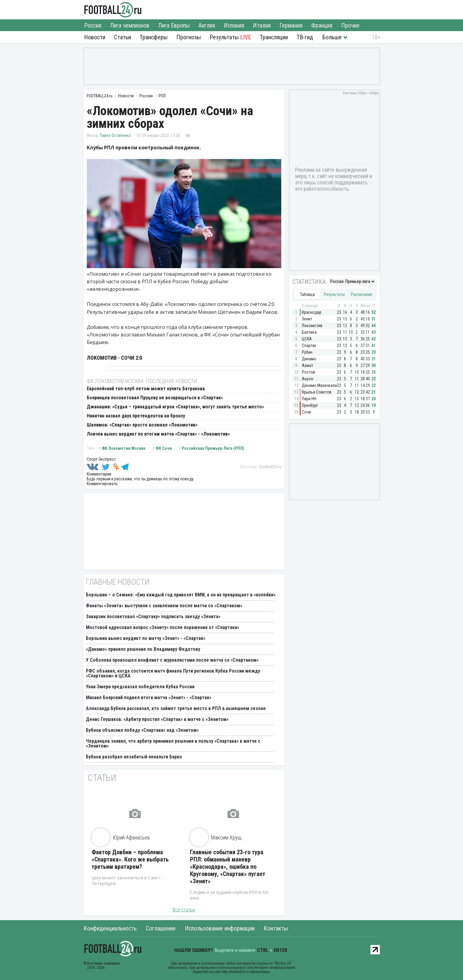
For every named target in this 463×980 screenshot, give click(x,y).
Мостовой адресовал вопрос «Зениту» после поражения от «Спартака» (163, 627)
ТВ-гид (305, 37)
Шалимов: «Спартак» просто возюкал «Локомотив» (142, 425)
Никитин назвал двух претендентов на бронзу (136, 416)
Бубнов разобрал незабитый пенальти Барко (134, 757)
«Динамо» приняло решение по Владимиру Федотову (143, 649)
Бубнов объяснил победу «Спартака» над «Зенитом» (142, 730)
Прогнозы (189, 37)
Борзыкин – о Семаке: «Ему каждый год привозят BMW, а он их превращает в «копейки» (181, 595)
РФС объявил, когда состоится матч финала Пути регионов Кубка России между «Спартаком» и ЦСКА (173, 673)
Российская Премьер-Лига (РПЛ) (213, 448)
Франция (322, 25)
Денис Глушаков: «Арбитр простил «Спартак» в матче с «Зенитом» (157, 719)
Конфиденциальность (110, 928)
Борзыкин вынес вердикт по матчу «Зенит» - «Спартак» (146, 638)
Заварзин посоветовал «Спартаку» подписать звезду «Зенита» (153, 617)
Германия (291, 25)
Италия (262, 25)
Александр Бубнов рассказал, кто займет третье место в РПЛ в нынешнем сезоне (176, 708)
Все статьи (184, 910)
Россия (93, 25)
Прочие (350, 25)
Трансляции (274, 37)
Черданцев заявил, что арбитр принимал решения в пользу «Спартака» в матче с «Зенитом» (173, 743)
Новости (95, 37)
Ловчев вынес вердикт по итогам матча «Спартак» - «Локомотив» (158, 434)
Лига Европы (174, 25)
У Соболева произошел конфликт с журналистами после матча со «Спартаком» (172, 660)
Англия (207, 25)
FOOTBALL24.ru (113, 10)
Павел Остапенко (115, 135)
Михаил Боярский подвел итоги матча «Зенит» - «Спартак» (149, 698)
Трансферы (154, 37)
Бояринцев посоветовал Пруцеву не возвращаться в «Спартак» (155, 398)
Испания (234, 25)
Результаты (230, 37)
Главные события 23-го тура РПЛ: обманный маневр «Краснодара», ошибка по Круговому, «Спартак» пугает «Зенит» (228, 867)
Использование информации (220, 928)
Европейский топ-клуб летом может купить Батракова (146, 389)
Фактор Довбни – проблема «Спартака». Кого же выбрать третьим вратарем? (130, 859)
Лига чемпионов (130, 25)
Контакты (276, 928)
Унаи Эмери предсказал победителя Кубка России (140, 687)
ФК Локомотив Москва (124, 448)
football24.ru (270, 467)
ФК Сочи (164, 448)
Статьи (122, 37)
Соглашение (161, 928)
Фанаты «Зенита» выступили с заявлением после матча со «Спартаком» (164, 606)
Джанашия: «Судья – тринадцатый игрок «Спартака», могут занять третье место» (175, 407)
